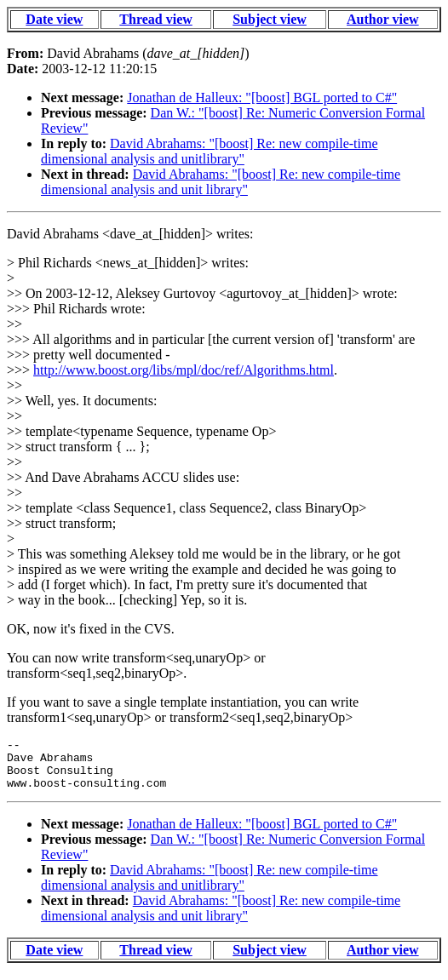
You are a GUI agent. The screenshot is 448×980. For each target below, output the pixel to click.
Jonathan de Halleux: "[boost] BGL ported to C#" (262, 97)
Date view (54, 19)
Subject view (270, 19)
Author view (383, 19)
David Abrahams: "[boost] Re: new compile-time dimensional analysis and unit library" (221, 182)
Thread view (155, 19)
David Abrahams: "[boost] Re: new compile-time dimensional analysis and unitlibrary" (210, 151)
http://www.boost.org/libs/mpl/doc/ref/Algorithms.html (184, 370)
